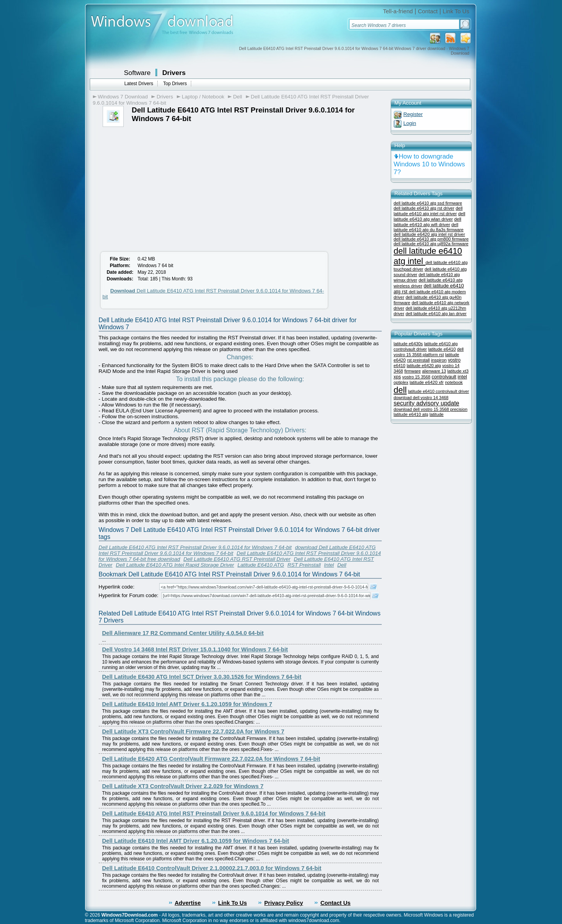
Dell (237, 97)
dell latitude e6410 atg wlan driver (430, 216)
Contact (428, 11)
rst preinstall (418, 360)
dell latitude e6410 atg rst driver (424, 208)
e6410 (400, 366)
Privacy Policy (284, 903)
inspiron (439, 360)
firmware (413, 371)
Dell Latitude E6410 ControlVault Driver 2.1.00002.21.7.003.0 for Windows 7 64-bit (212, 868)
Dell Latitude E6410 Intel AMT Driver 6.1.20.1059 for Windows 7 (187, 704)
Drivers (174, 73)
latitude (437, 414)
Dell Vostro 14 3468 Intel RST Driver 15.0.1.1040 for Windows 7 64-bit (195, 649)
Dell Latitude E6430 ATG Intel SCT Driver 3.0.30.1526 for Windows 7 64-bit (202, 677)
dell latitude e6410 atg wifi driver (428, 222)
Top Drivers (175, 84)
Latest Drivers (139, 84)
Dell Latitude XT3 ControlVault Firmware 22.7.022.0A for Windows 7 (193, 731)
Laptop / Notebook (203, 97)
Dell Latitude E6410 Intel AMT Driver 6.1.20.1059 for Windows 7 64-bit (196, 841)
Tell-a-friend (398, 11)
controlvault (444, 377)
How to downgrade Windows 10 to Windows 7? (430, 164)
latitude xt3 (458, 371)
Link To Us (456, 11)
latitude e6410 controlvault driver (438, 391)
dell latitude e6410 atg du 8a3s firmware (429, 227)
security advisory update (427, 403)
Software (137, 73)
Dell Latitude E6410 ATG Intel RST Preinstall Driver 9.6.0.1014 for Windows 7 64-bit (195, 547)
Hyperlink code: (117, 587)
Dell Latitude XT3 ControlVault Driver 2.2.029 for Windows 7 (183, 786)
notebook (454, 382)
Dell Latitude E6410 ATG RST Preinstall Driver (237, 559)
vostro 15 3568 (416, 377)
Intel (329, 565)
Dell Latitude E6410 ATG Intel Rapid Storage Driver (175, 565)
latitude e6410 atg (411, 414)
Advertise (188, 903)
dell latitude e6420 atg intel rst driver (430, 234)
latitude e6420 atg (424, 366)
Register (413, 114)
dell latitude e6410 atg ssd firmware (428, 203)
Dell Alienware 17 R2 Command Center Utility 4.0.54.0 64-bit (183, 633)
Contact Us (335, 903)
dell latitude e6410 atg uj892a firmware (431, 244)
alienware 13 (434, 371)
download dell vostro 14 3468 (421, 398)
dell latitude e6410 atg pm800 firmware (431, 239)
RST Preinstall (304, 565)
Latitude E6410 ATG (261, 565)
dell (400, 390)
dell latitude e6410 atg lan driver (436, 314)
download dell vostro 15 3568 (422, 409)
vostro (454, 360)
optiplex (401, 382)
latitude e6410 (442, 349)
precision (459, 409)
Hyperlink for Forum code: (129, 595)
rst (441, 355)
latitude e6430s (408, 344)
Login (410, 123)
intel (462, 377)
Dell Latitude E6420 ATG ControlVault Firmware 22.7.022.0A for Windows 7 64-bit (211, 759)
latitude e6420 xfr (426, 382)
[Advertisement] (162, 186)
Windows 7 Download (123, 97)
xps (397, 377)
